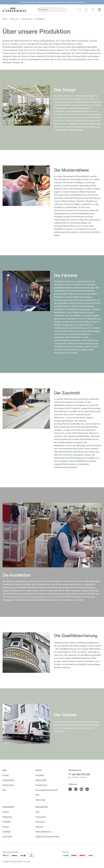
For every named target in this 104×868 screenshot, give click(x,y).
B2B (37, 795)
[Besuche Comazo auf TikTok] (87, 789)
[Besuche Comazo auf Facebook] (70, 789)
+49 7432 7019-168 (80, 774)
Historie (6, 812)
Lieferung (39, 827)
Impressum (40, 822)
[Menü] (99, 10)
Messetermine (41, 785)
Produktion (7, 822)
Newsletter (40, 775)
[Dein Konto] (86, 10)
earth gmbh (7, 836)
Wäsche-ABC (41, 780)
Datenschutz (41, 817)
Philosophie (7, 817)
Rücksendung (8, 785)
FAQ (4, 790)
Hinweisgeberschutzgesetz (47, 790)
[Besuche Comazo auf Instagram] (76, 789)
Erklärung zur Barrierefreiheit (47, 836)
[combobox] (54, 10)
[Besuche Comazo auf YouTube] (81, 789)
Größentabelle (8, 780)
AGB (37, 812)
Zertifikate (7, 831)
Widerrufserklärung (43, 831)
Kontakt (6, 775)
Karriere (6, 827)
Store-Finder (41, 800)
